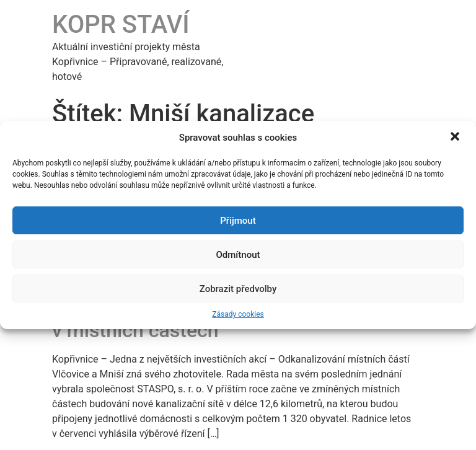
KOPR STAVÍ (121, 24)
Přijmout (238, 221)
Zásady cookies (238, 314)
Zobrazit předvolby (238, 289)
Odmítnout (238, 255)
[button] (456, 138)
